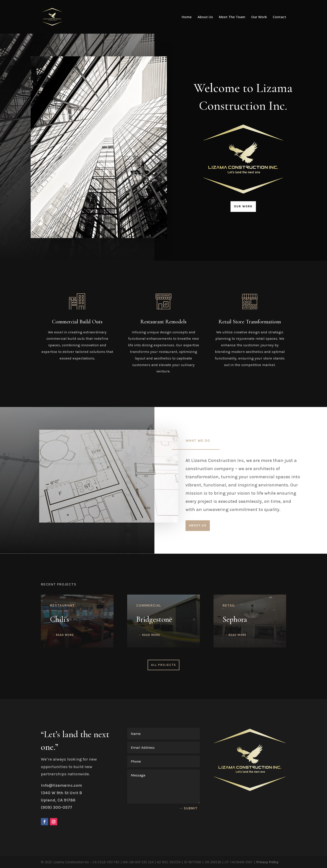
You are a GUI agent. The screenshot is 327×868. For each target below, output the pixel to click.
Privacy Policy (268, 862)
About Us (205, 17)
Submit (191, 808)
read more (65, 635)
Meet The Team (232, 17)
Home (187, 17)
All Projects (163, 665)
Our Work (259, 17)
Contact (279, 17)
